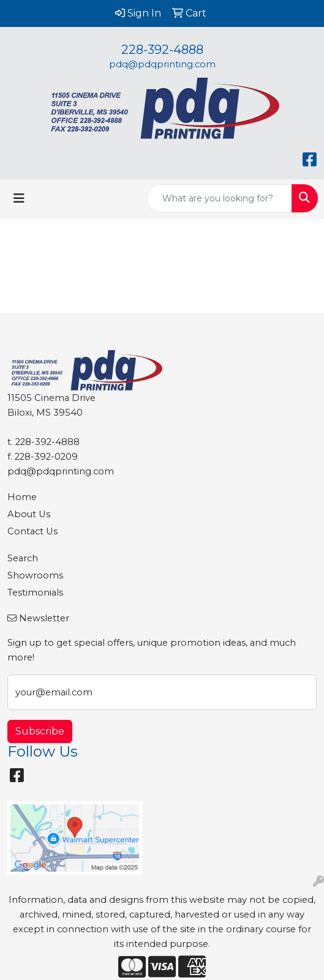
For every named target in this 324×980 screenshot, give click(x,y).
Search (23, 558)
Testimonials (35, 593)
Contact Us (32, 531)
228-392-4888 (162, 50)
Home (22, 497)
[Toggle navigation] (19, 198)
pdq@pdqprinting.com (162, 64)
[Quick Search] (219, 198)
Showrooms (35, 575)
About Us (29, 514)
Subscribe (40, 731)
